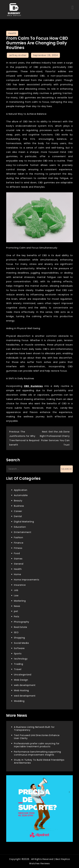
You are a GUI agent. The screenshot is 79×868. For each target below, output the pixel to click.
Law (16, 596)
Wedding (19, 701)
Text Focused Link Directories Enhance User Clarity (37, 737)
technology (21, 659)
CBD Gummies (33, 386)
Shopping (19, 638)
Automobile (21, 495)
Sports (18, 654)
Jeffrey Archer (18, 55)
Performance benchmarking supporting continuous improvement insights (37, 753)
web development (25, 685)
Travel (18, 669)
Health (12, 33)
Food (17, 553)
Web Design (21, 680)
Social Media (21, 643)
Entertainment (23, 532)
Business (19, 506)
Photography (22, 622)
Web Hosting (21, 690)
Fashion (18, 537)
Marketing (20, 601)
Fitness (18, 548)
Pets (17, 617)
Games (18, 559)
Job (16, 590)
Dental (18, 516)
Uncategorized (23, 675)
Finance (19, 543)
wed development (25, 696)
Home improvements (27, 580)
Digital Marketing (24, 522)
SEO (16, 632)
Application (21, 490)
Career (18, 511)
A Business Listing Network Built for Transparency (34, 728)
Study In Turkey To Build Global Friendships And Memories (39, 761)
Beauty (18, 501)
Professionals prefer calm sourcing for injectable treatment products (37, 745)
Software (19, 648)
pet (16, 611)
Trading (18, 664)
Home (17, 574)
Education (20, 527)
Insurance (20, 585)
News (17, 606)
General (19, 564)
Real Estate (21, 627)
